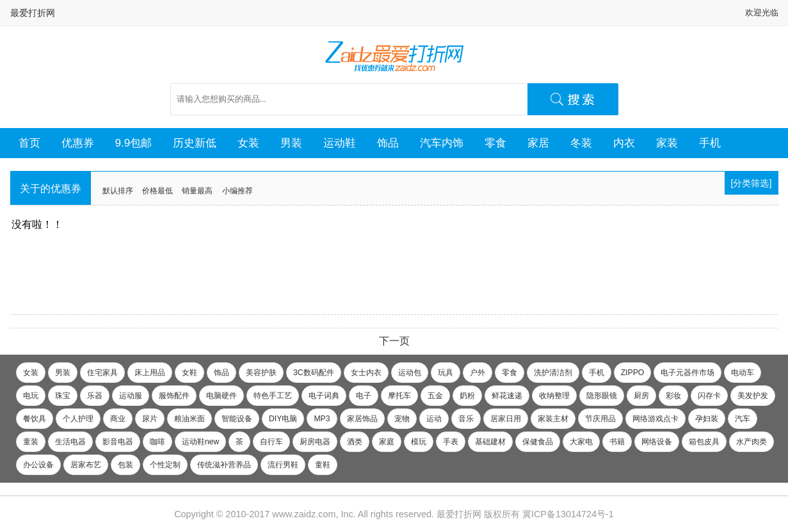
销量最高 (197, 191)
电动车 (743, 373)
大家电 (581, 442)
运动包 (410, 373)
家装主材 (553, 419)
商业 (118, 419)
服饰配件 (174, 396)
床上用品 (150, 373)
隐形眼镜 (602, 396)
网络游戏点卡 (655, 419)
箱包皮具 (704, 442)
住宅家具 (102, 373)
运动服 (131, 396)
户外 (478, 373)
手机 (710, 143)
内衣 (624, 143)
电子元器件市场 (687, 373)
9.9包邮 (134, 143)
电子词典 (324, 396)
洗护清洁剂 (553, 373)
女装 (248, 143)
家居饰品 (362, 419)
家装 (667, 143)
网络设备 (657, 442)
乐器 (95, 396)
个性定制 (165, 465)
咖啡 (157, 442)
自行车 (271, 442)
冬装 (581, 143)
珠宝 (63, 396)
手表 (451, 442)
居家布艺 (86, 465)
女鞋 (189, 373)
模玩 (419, 442)
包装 (125, 465)
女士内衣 (366, 373)
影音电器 (118, 442)
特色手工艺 (273, 396)
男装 (291, 143)
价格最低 (157, 191)
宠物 (402, 419)
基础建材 (490, 442)
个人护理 (78, 419)
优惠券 (78, 143)
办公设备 (38, 465)
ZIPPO (633, 373)
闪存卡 (709, 396)
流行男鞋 (283, 465)
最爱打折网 (33, 13)
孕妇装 (707, 419)
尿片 (150, 419)
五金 (435, 396)
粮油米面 (189, 419)
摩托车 (399, 396)
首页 (29, 143)
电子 (364, 396)
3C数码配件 (314, 373)
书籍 (617, 442)
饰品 (388, 143)
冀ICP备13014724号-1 (568, 514)
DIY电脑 (283, 419)
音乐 (466, 419)
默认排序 (118, 191)
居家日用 (506, 419)
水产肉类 (752, 442)
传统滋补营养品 (224, 465)
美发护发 (753, 396)
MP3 (322, 419)
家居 (538, 143)
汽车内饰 (442, 143)
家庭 (387, 442)
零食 (495, 143)
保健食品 (538, 442)
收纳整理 (554, 396)
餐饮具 (35, 419)
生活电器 (70, 442)
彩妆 (673, 396)
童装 (31, 442)
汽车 (743, 419)
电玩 (31, 396)
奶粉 (467, 396)
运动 (434, 419)
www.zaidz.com (304, 514)
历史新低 (195, 143)
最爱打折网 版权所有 (478, 514)
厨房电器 (315, 442)
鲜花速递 (507, 396)
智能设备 (237, 419)
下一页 (394, 341)
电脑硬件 (221, 396)
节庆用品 (600, 419)
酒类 (355, 442)
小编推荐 (237, 191)
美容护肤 (261, 373)
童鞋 (323, 465)
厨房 (641, 396)
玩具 (446, 373)
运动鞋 (340, 143)
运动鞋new (200, 442)
